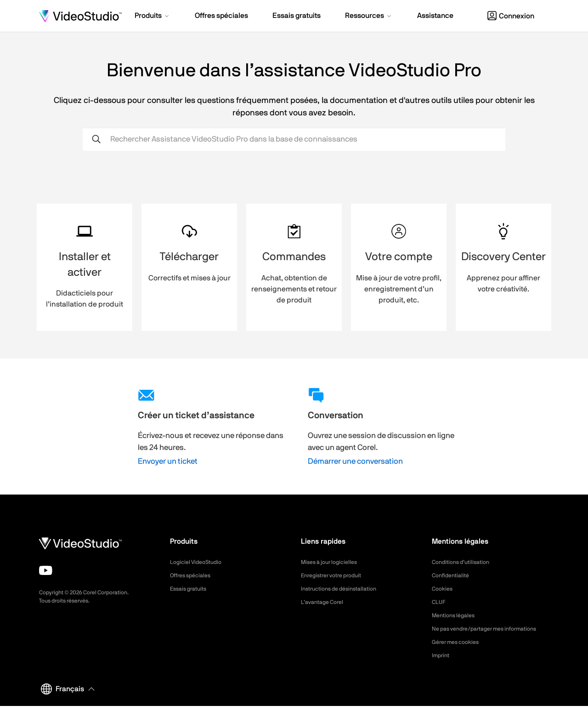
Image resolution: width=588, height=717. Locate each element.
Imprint (442, 666)
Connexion (511, 16)
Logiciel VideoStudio (199, 562)
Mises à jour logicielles (333, 562)
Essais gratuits (191, 589)
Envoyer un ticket (168, 461)
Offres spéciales (194, 575)
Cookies (444, 589)
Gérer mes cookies (459, 653)
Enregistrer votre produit (336, 575)
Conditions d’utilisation (465, 562)
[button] (153, 17)
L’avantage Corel (325, 602)
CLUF (440, 602)
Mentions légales (456, 615)
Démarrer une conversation (355, 461)
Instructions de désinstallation (344, 589)
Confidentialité (453, 575)
